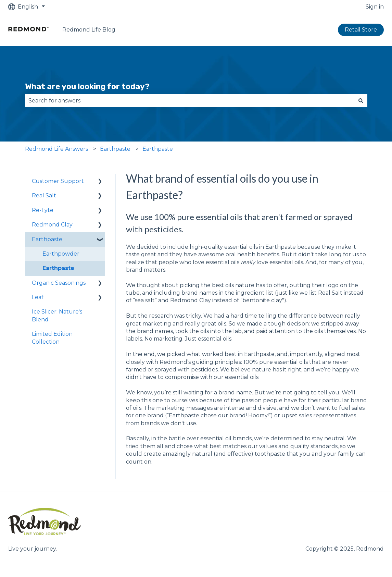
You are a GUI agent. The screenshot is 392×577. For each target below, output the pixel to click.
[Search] (361, 101)
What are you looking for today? (87, 86)
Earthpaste (115, 149)
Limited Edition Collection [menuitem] (52, 338)
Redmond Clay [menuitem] (52, 225)
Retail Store (361, 30)
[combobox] (190, 101)
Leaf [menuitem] (38, 297)
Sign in (375, 7)
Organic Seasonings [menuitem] (59, 283)
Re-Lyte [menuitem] (43, 210)
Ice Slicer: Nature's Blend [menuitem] (57, 315)
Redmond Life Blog (89, 30)
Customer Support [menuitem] (58, 181)
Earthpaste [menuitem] (47, 239)
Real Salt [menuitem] (44, 195)
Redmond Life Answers (56, 149)
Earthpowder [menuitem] (61, 254)
